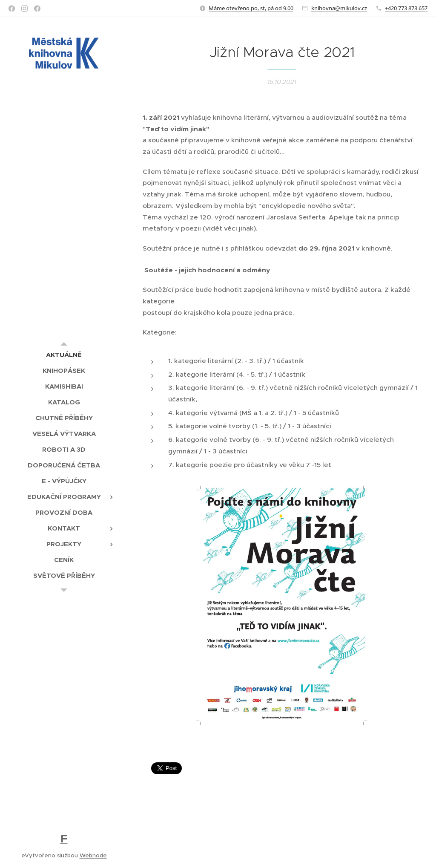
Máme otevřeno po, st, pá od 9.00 (251, 8)
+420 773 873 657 (406, 8)
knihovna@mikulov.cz (339, 8)
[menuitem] (64, 355)
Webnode (93, 855)
